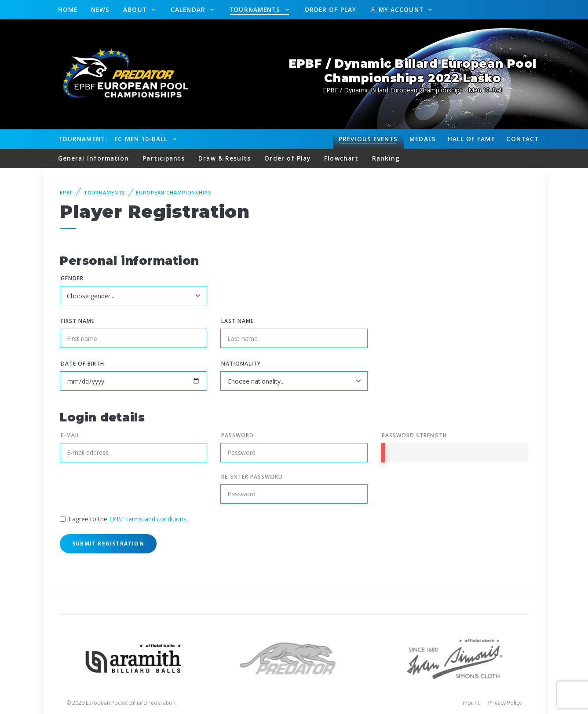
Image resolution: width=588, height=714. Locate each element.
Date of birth (82, 364)
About (136, 9)
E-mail (70, 435)
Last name (237, 321)
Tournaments (256, 9)
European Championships (173, 192)
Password (237, 435)
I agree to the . (128, 519)
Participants (164, 158)
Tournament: (82, 139)
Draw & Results (225, 158)
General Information (94, 158)
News (100, 9)
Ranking (386, 158)
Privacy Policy (505, 703)
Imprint (470, 703)
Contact (522, 139)
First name (78, 321)
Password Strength (414, 435)
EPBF (66, 192)
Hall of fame (471, 139)
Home (68, 9)
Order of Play (330, 9)
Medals (423, 139)
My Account (398, 9)
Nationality (241, 364)
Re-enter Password (252, 477)
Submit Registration (108, 544)
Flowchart (341, 158)
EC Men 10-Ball (142, 139)
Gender (72, 278)
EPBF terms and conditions (148, 519)
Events (368, 139)
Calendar (189, 9)
